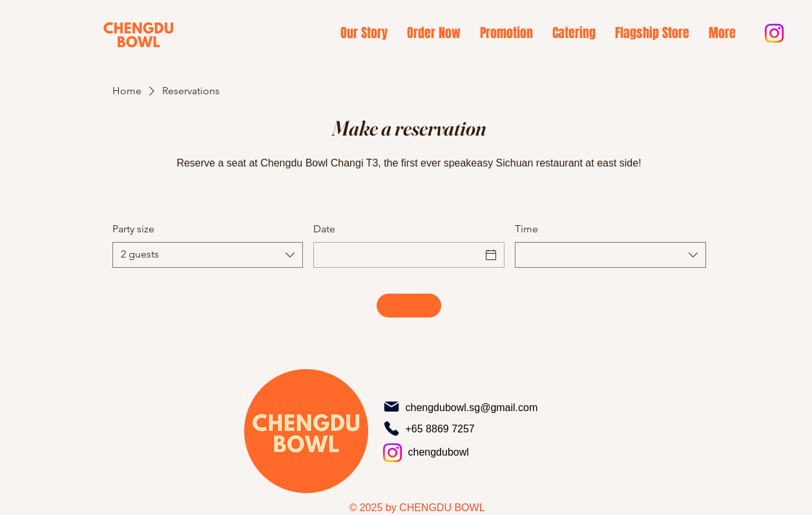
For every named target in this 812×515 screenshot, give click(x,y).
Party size (133, 229)
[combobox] (208, 255)
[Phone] (391, 429)
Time (526, 229)
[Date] (397, 255)
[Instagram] (774, 33)
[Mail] (391, 407)
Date (324, 229)
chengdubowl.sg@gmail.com (472, 408)
